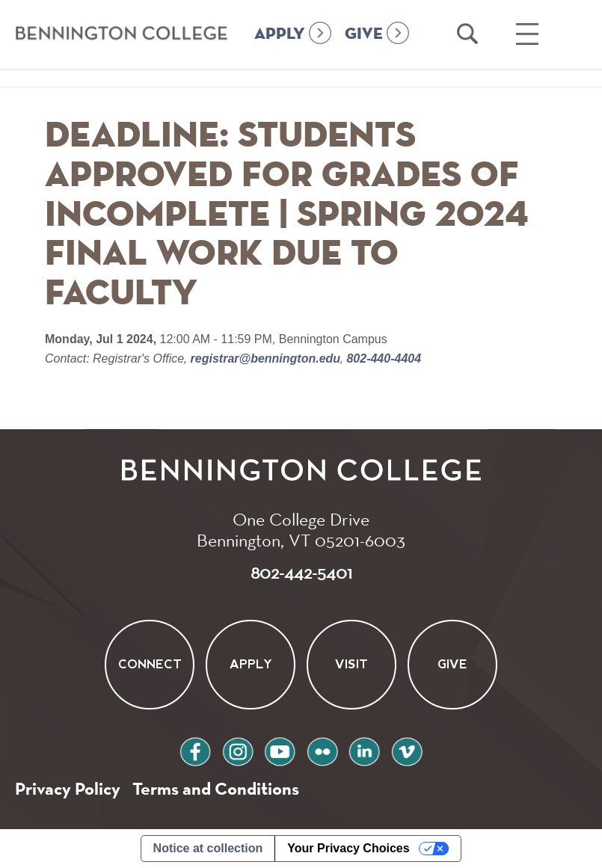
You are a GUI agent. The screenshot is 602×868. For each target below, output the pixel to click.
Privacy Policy (68, 788)
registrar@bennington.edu (265, 358)
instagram (238, 750)
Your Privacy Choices (348, 848)
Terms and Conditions (216, 788)
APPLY (280, 34)
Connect (150, 664)
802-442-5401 (301, 572)
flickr (322, 750)
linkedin (364, 750)
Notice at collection (208, 848)
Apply (251, 664)
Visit (351, 664)
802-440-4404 (382, 358)
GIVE (364, 34)
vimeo (407, 750)
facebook (195, 750)
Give (452, 664)
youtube (280, 750)
